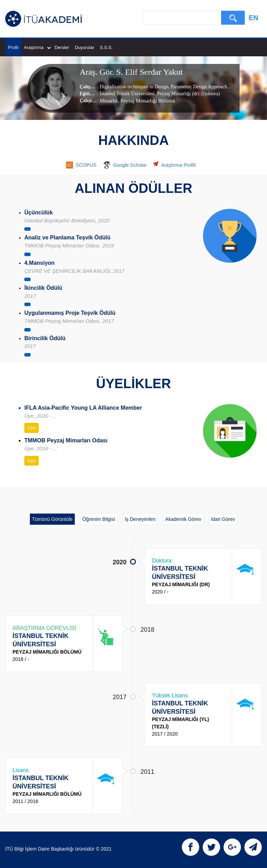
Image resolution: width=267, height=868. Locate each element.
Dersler (62, 47)
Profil (13, 47)
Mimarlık (109, 101)
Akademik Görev (183, 519)
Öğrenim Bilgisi (99, 519)
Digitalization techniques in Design (134, 87)
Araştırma (37, 47)
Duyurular (84, 47)
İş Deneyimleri (140, 519)
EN (253, 18)
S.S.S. (106, 47)
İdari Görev (223, 519)
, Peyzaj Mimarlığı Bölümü (146, 101)
